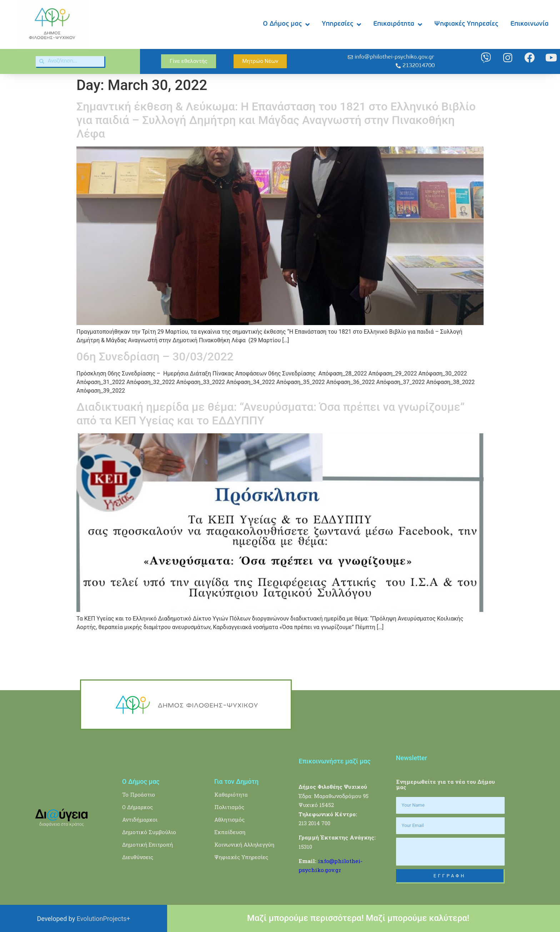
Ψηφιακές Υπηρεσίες (466, 24)
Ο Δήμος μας (286, 24)
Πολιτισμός (229, 807)
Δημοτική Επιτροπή (147, 844)
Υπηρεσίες (341, 24)
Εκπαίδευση (230, 832)
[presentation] (450, 852)
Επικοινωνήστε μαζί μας (334, 761)
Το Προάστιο (139, 794)
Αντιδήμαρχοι (140, 819)
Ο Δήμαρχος (137, 807)
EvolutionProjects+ (104, 919)
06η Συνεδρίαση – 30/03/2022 (155, 357)
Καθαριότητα (231, 794)
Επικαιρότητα (398, 24)
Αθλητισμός (229, 819)
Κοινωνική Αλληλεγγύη (244, 844)
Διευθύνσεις (138, 857)
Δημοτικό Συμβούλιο (149, 832)
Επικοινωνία (529, 24)
